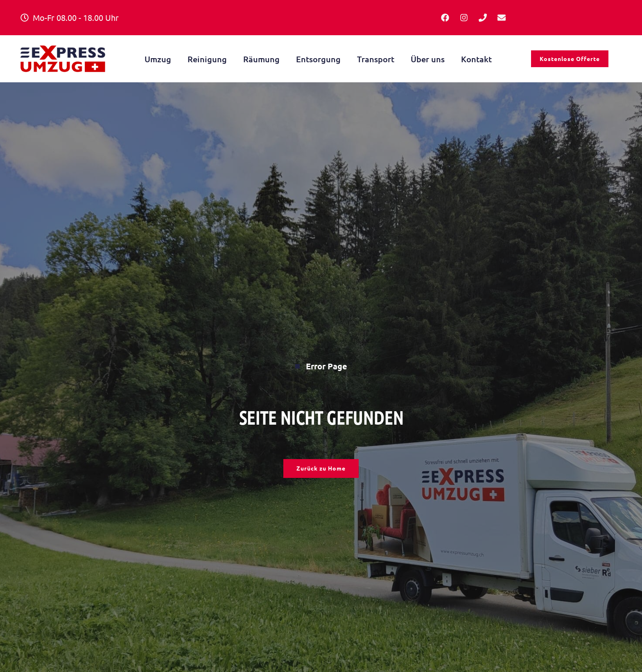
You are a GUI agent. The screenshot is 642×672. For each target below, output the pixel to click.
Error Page (321, 368)
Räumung (261, 60)
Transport (376, 60)
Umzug (158, 60)
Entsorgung (318, 60)
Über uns (428, 60)
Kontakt (476, 60)
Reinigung (207, 60)
